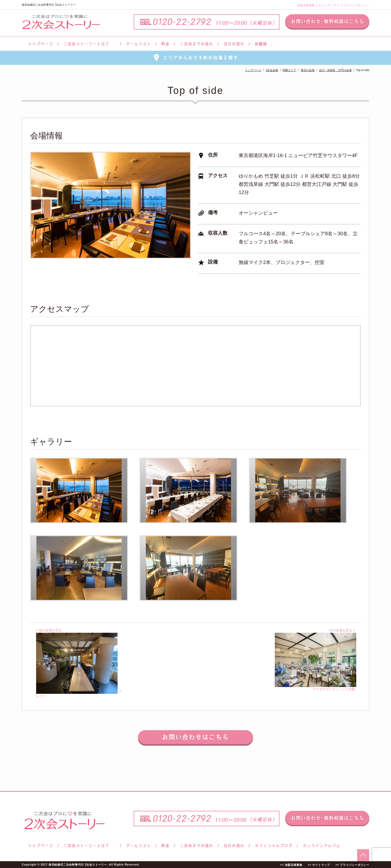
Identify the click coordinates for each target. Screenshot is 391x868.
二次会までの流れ (196, 44)
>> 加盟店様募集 (291, 865)
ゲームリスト (138, 44)
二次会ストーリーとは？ (89, 44)
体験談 (261, 44)
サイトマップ (327, 5)
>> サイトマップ (319, 865)
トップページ (40, 44)
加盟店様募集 (306, 5)
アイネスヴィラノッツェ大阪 (316, 687)
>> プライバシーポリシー (352, 865)
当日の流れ (234, 44)
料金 (165, 44)
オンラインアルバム (320, 846)
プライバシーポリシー (355, 5)
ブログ (274, 846)
